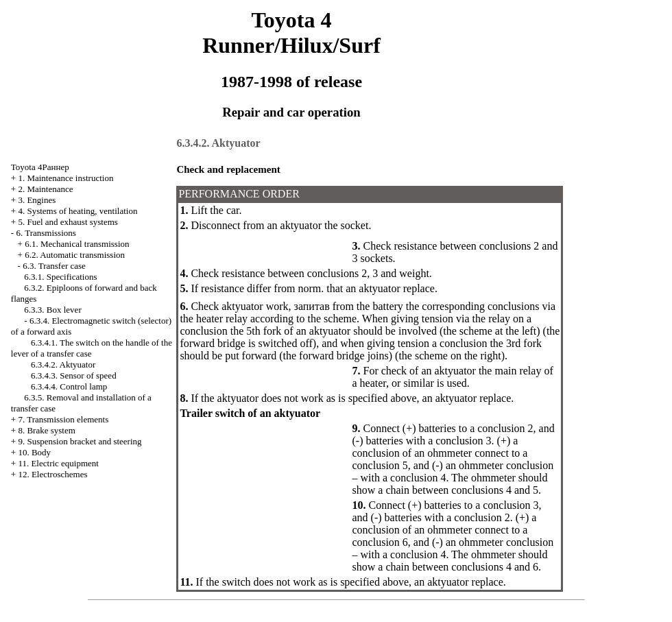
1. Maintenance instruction (65, 178)
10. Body (34, 452)
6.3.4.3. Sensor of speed (74, 375)
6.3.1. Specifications (60, 277)
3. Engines (37, 200)
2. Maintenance (45, 189)
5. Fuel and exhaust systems (68, 222)
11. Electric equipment (58, 463)
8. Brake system (46, 430)
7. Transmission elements (63, 419)
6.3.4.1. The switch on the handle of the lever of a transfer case (92, 348)
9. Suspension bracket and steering (80, 441)
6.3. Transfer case (54, 266)
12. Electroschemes (52, 474)
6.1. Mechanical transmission (77, 244)
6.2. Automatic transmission (75, 255)
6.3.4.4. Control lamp (69, 386)
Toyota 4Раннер (40, 167)
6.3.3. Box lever (52, 310)
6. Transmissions (46, 233)
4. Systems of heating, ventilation (77, 211)
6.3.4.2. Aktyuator (63, 364)
